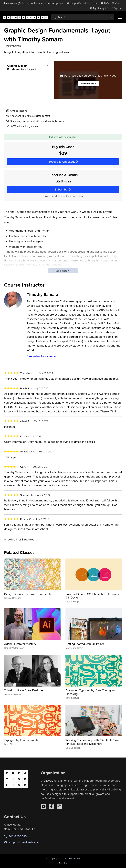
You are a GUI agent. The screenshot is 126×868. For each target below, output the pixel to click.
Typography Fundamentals (21, 740)
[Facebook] (52, 806)
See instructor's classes (42, 356)
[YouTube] (44, 806)
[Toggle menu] (120, 17)
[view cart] (117, 3)
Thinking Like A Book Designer (24, 690)
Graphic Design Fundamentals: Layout (22, 67)
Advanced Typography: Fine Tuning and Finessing (91, 692)
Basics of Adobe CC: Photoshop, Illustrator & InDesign (92, 596)
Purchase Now (88, 84)
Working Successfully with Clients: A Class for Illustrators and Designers (92, 742)
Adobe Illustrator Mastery (20, 644)
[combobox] (83, 17)
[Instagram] (59, 806)
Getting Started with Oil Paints (85, 644)
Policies (63, 863)
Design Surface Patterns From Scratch (29, 594)
